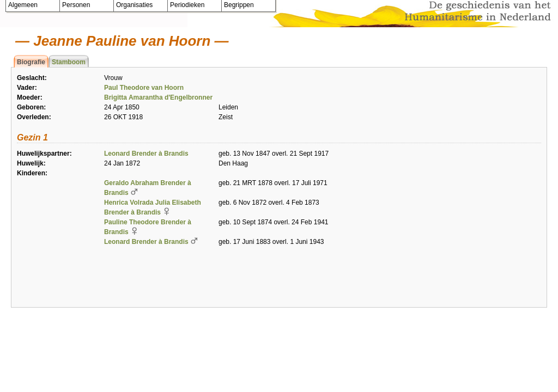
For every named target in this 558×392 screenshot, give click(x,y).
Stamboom (69, 62)
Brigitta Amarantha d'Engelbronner (158, 97)
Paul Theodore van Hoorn (144, 88)
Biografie (31, 62)
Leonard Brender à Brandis (146, 154)
